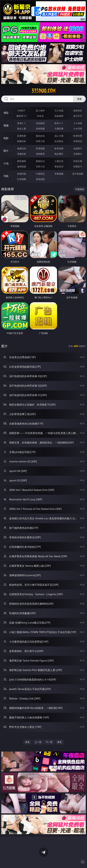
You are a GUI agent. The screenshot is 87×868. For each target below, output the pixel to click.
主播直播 (59, 129)
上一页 (38, 742)
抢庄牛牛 (78, 116)
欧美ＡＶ (59, 123)
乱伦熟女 (59, 141)
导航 (6, 176)
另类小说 (40, 166)
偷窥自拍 (22, 148)
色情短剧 (40, 179)
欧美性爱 (78, 136)
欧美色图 (59, 148)
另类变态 (78, 141)
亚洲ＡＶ (22, 123)
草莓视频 (59, 174)
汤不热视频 (78, 174)
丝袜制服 (40, 129)
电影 (6, 138)
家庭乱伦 (40, 161)
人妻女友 (59, 161)
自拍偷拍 (40, 123)
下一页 (49, 742)
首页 (27, 742)
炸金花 (40, 116)
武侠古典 (78, 161)
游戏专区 (78, 111)
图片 (6, 151)
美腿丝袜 (22, 154)
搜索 (79, 99)
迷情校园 (22, 166)
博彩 (6, 113)
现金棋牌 (59, 116)
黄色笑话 (59, 166)
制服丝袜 (22, 141)
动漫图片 (78, 148)
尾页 (60, 742)
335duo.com (43, 91)
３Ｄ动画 (78, 123)
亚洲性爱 (22, 136)
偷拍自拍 (40, 136)
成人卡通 (59, 136)
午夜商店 (40, 174)
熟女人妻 (22, 129)
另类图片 (78, 154)
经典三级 (40, 141)
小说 (6, 163)
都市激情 (22, 161)
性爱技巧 (78, 166)
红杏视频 (22, 179)
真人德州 (40, 111)
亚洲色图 (40, 148)
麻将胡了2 (22, 116)
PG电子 (22, 111)
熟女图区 (59, 154)
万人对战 (59, 111)
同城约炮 (22, 174)
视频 (6, 125)
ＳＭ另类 (78, 129)
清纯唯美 (40, 154)
